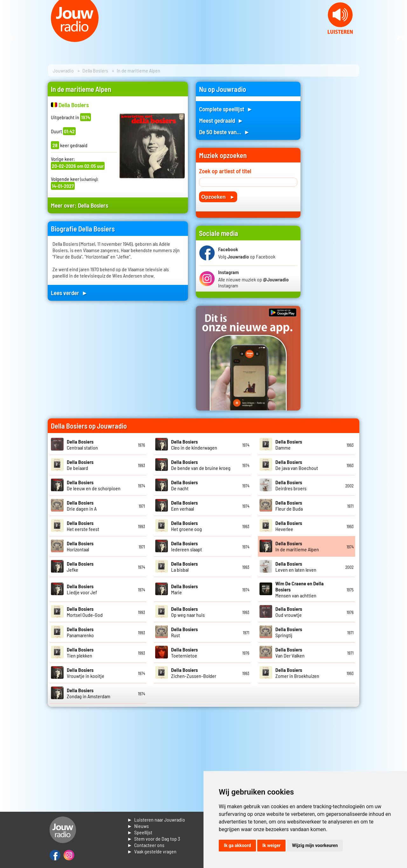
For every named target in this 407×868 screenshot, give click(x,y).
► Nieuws (138, 826)
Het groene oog (186, 526)
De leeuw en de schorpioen (94, 485)
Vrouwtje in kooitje (86, 673)
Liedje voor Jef (82, 589)
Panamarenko (80, 632)
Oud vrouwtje (289, 612)
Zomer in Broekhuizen (297, 673)
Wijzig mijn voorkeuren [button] (315, 845)
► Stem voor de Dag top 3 (154, 839)
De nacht (184, 485)
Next (399, 38)
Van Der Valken (290, 652)
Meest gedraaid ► (221, 120)
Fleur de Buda (289, 506)
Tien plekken (80, 652)
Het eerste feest (83, 526)
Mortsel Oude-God (85, 612)
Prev (8, 38)
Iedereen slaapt (186, 546)
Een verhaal (184, 506)
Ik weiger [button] (271, 845)
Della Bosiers (95, 70)
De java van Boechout (297, 465)
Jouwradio (63, 70)
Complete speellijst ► (226, 109)
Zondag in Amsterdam (89, 693)
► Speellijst (140, 832)
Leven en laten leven (296, 567)
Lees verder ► (69, 293)
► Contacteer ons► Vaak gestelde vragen (152, 848)
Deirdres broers (291, 485)
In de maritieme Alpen (297, 546)
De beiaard (80, 465)
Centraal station (82, 444)
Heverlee (289, 526)
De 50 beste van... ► (224, 132)
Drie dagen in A (82, 506)
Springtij (289, 632)
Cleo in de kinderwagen (194, 444)
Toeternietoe (184, 652)
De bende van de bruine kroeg (201, 465)
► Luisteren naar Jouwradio (156, 820)
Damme (289, 444)
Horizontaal (80, 546)
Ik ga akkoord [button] (237, 845)
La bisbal (184, 567)
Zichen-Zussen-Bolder (194, 673)
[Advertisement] (334, 177)
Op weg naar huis (188, 612)
